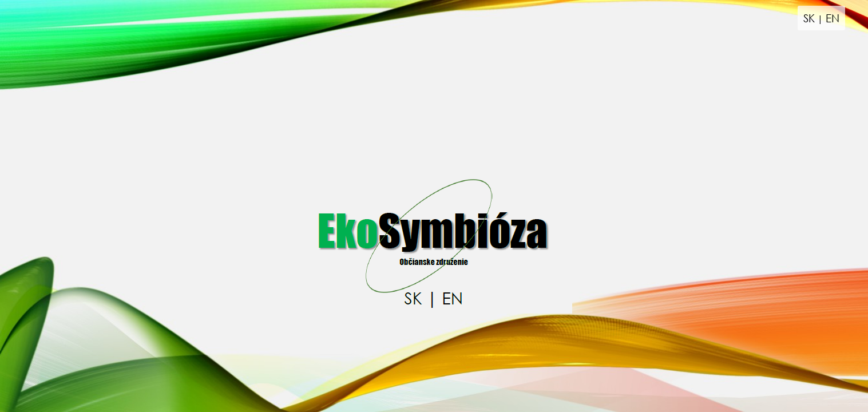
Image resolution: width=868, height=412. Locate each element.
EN (833, 18)
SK (809, 18)
